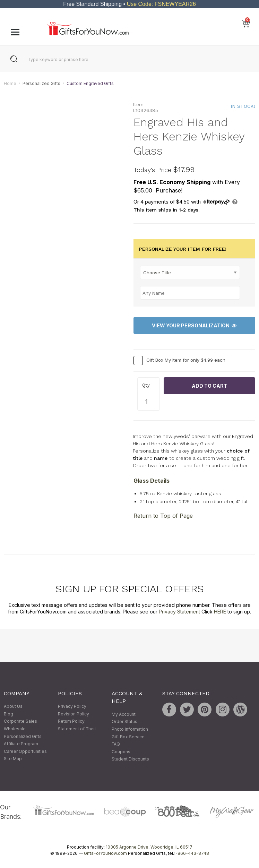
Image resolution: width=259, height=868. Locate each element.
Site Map (13, 759)
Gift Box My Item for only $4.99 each (186, 360)
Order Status (124, 722)
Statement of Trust (77, 729)
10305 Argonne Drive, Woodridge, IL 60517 (149, 847)
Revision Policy (74, 714)
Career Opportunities (25, 751)
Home (10, 83)
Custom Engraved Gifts (90, 83)
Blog (8, 714)
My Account (124, 714)
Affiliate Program (21, 744)
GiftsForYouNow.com (105, 854)
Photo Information (130, 729)
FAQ (116, 744)
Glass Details (152, 481)
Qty (146, 385)
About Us (13, 707)
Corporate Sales (20, 721)
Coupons (121, 752)
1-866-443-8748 (191, 854)
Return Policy (71, 721)
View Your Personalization (194, 325)
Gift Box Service (128, 737)
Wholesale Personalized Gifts (23, 733)
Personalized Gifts (41, 83)
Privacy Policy (72, 707)
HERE (220, 612)
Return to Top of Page (163, 516)
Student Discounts (130, 759)
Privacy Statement (179, 612)
